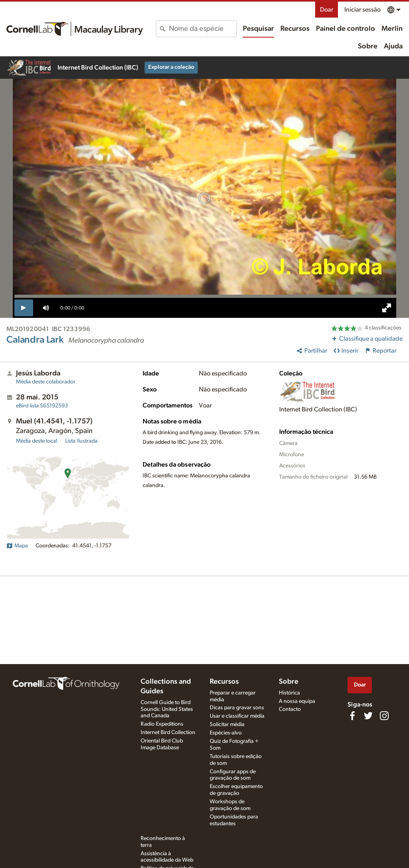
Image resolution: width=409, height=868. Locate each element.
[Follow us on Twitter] (368, 716)
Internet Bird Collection (168, 732)
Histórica (289, 693)
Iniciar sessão (362, 10)
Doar (327, 10)
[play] (24, 308)
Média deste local (37, 441)
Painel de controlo (345, 29)
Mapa (17, 546)
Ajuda (393, 46)
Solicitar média (227, 724)
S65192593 (42, 406)
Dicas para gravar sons (237, 708)
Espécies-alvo (226, 733)
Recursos (295, 29)
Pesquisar (258, 29)
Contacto (290, 709)
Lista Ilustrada (81, 441)
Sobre (368, 46)
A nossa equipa (297, 701)
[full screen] (387, 308)
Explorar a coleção (171, 67)
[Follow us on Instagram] (384, 716)
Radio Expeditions (162, 724)
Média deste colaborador (46, 382)
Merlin (392, 29)
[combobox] (203, 29)
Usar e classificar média (237, 716)
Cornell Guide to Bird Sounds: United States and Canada (167, 709)
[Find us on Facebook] (352, 716)
